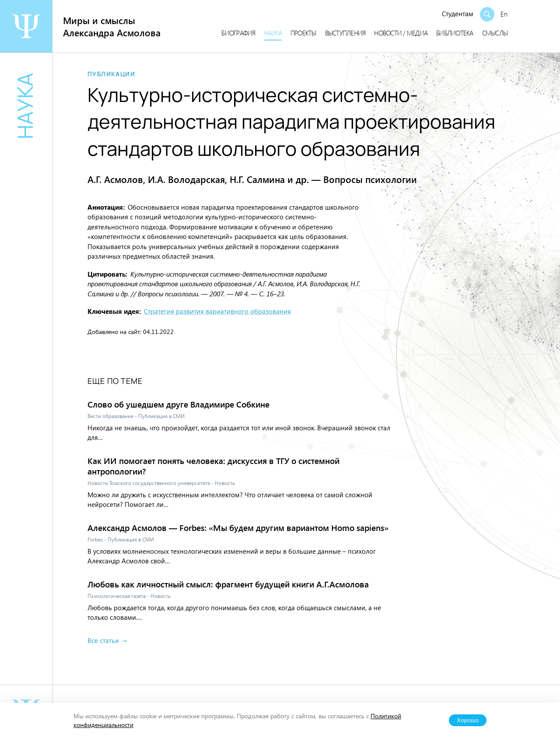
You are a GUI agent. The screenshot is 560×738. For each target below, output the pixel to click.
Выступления (345, 33)
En (504, 14)
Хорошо (468, 720)
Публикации (111, 74)
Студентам (458, 14)
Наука (273, 33)
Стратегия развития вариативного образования (217, 311)
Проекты (303, 33)
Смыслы (495, 33)
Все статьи (103, 640)
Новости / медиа (401, 33)
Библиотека (455, 33)
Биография (238, 33)
